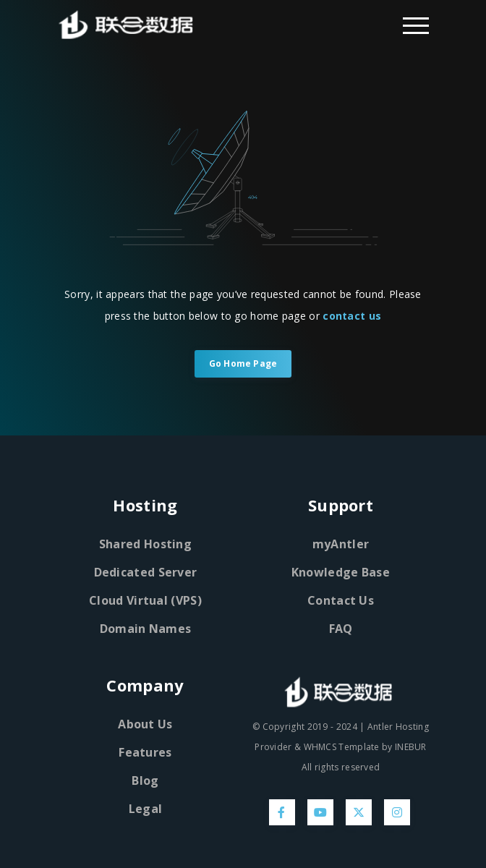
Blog (145, 780)
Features (145, 752)
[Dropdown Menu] (416, 25)
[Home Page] (145, 24)
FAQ (341, 629)
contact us (352, 316)
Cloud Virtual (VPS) (145, 600)
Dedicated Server (146, 572)
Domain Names (146, 629)
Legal (146, 809)
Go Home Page (243, 363)
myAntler (341, 544)
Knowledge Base (341, 572)
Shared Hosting (145, 544)
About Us (145, 724)
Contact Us (341, 600)
